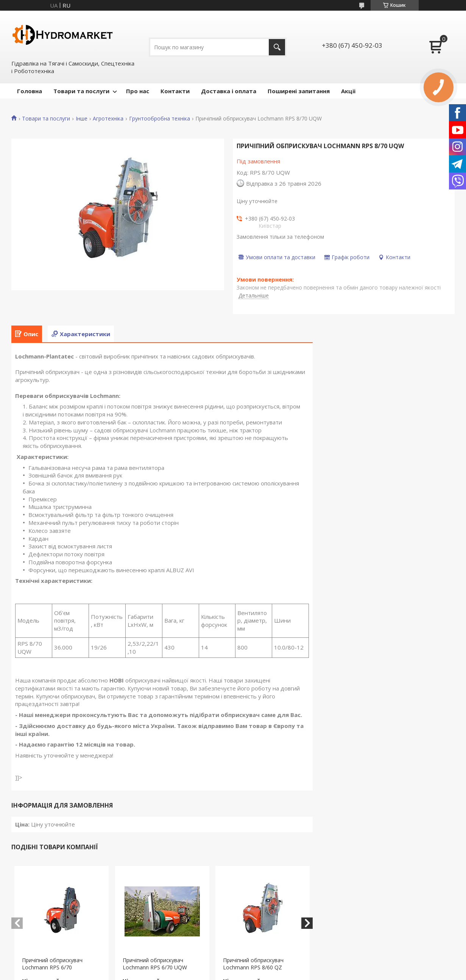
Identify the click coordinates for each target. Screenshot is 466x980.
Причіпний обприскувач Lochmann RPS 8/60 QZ (253, 964)
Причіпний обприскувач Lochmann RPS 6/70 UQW (155, 964)
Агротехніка (108, 119)
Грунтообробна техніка (160, 119)
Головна (30, 91)
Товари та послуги (81, 91)
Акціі (348, 91)
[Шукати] (277, 47)
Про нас (138, 91)
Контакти (175, 91)
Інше (82, 119)
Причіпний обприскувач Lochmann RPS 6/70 (52, 964)
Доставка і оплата (229, 91)
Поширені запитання (299, 91)
